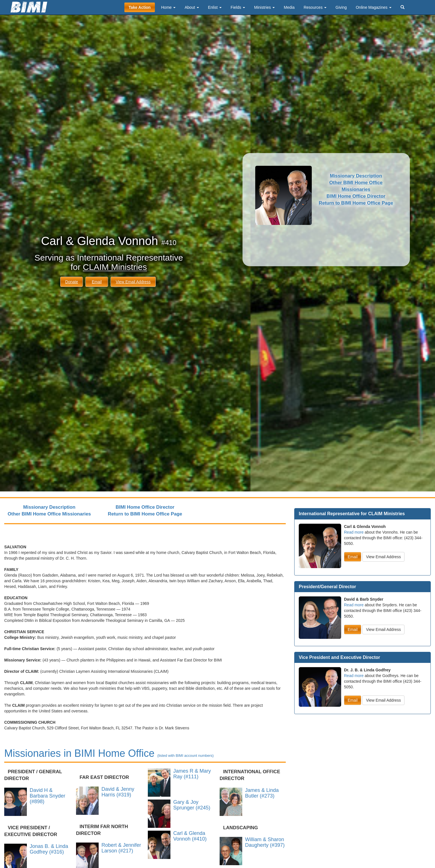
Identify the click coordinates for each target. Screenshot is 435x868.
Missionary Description (356, 176)
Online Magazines (374, 7)
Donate (72, 282)
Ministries (264, 7)
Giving (341, 7)
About (192, 7)
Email (97, 282)
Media (289, 7)
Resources (315, 7)
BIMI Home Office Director (356, 196)
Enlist (215, 7)
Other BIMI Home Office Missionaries (49, 514)
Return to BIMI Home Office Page (356, 203)
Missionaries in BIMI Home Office (109, 753)
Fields (238, 7)
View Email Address (133, 282)
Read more (354, 532)
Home (168, 7)
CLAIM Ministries (115, 267)
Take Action (140, 7)
